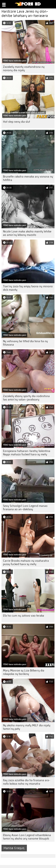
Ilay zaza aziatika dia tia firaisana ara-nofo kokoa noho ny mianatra (27, 782)
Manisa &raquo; (14, 848)
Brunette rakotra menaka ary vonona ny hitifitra (28, 178)
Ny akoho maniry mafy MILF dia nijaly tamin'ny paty (27, 727)
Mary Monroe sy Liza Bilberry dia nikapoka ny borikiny (24, 672)
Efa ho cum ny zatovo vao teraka (24, 616)
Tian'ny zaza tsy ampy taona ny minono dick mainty (28, 288)
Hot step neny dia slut (17, 122)
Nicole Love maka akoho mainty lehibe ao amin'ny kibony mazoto (27, 233)
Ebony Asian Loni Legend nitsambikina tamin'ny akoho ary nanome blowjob (27, 837)
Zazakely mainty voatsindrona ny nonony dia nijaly (24, 69)
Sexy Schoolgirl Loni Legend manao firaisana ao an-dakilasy (25, 508)
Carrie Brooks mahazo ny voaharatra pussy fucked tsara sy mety (26, 562)
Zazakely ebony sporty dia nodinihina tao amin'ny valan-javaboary (26, 398)
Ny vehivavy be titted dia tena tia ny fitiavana (25, 343)
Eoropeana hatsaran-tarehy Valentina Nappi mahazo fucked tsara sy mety (27, 453)
